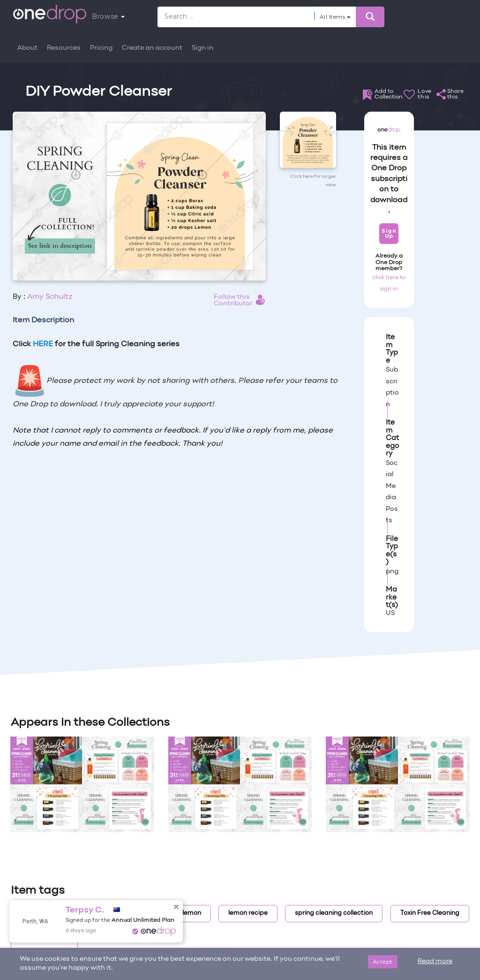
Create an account (152, 48)
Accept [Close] (383, 961)
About (27, 48)
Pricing (101, 48)
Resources (64, 48)
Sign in (202, 48)
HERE (43, 344)
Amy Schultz (50, 297)
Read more (435, 961)
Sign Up (389, 233)
